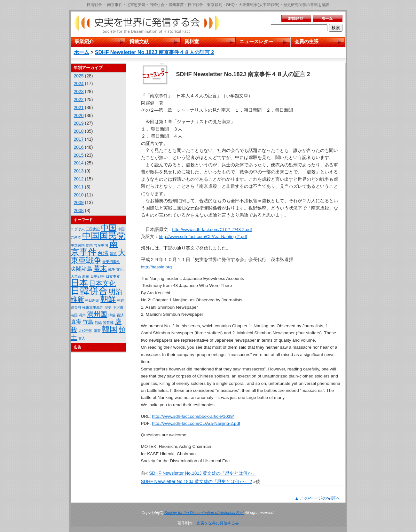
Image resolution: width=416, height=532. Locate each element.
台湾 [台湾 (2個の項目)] (103, 253)
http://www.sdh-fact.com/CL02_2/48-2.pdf (212, 230)
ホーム (82, 52)
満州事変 (176, 5)
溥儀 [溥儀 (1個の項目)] (112, 315)
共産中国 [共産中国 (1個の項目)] (101, 245)
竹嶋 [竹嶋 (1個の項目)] (98, 322)
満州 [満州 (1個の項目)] (82, 315)
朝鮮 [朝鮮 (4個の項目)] (108, 299)
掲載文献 (139, 41)
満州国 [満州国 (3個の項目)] (97, 314)
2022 (79, 99)
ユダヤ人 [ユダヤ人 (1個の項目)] (78, 229)
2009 (79, 202)
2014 (79, 163)
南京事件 (115, 5)
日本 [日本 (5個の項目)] (79, 283)
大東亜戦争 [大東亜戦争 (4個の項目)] (98, 256)
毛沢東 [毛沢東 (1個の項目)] (118, 307)
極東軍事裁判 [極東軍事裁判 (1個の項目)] (93, 307)
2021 (79, 107)
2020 (79, 115)
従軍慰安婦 (136, 5)
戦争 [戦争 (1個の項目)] (112, 269)
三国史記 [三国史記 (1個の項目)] (93, 229)
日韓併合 (157, 5)
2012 (79, 179)
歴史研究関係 (295, 5)
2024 (79, 83)
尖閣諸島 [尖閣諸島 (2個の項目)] (82, 269)
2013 (79, 171)
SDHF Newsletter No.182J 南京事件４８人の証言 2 (155, 52)
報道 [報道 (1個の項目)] (113, 254)
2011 (79, 187)
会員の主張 (306, 41)
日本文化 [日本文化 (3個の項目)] (102, 283)
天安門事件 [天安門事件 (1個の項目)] (111, 262)
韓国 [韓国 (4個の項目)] (110, 329)
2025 (79, 76)
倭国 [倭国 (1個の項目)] (89, 245)
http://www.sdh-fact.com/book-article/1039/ (193, 416)
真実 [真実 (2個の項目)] (76, 322)
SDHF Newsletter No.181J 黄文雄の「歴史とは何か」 (203, 473)
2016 (79, 147)
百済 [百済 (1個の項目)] (120, 315)
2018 (79, 131)
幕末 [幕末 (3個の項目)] (100, 268)
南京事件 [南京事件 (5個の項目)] (94, 248)
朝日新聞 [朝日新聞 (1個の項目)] (92, 300)
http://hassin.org (157, 267)
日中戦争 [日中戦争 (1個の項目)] (98, 276)
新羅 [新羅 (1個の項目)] (86, 276)
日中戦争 (195, 5)
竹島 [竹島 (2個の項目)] (88, 322)
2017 (79, 139)
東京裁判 (215, 5)
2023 (79, 91)
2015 (79, 155)
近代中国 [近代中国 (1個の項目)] (85, 330)
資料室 (192, 41)
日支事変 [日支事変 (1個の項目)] (113, 276)
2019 (79, 123)
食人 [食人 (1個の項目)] (82, 338)
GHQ (230, 5)
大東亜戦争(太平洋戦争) (259, 5)
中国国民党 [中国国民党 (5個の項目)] (104, 236)
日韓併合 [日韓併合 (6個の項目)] (89, 291)
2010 (79, 195)
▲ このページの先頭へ (317, 498)
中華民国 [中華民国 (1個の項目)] (78, 245)
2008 (79, 210)
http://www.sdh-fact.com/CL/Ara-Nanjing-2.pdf (203, 237)
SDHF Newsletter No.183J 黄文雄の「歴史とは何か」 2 (197, 481)
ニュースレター (256, 41)
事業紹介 (84, 41)
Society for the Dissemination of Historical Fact (204, 513)
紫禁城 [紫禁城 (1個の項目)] (108, 322)
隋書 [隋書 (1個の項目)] (97, 330)
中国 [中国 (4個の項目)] (109, 228)
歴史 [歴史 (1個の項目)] (108, 307)
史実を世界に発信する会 (218, 523)
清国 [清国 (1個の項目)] (74, 315)
